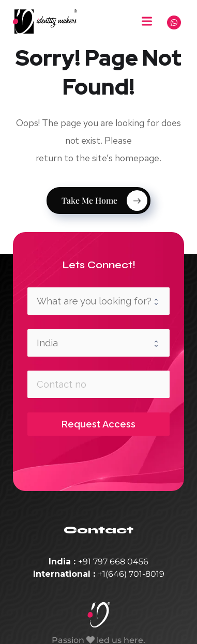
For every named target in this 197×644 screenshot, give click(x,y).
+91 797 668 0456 (113, 562)
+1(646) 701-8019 (131, 574)
